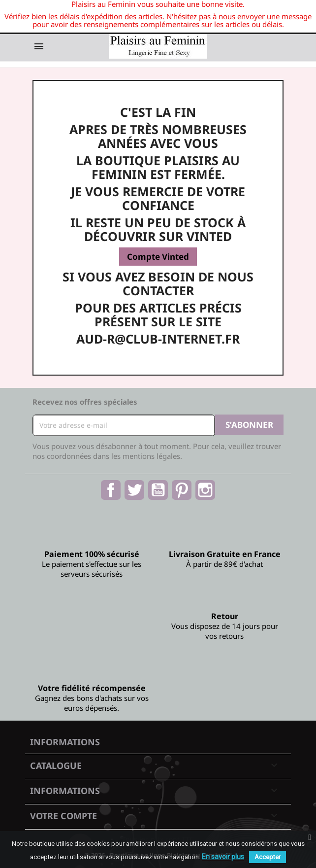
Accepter (268, 857)
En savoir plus (223, 857)
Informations (65, 742)
